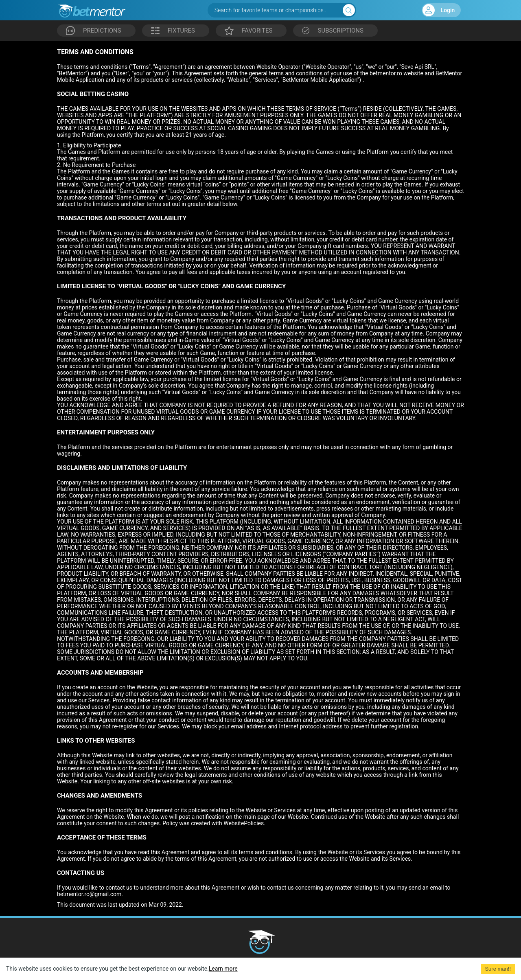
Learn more (223, 969)
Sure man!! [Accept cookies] (498, 969)
